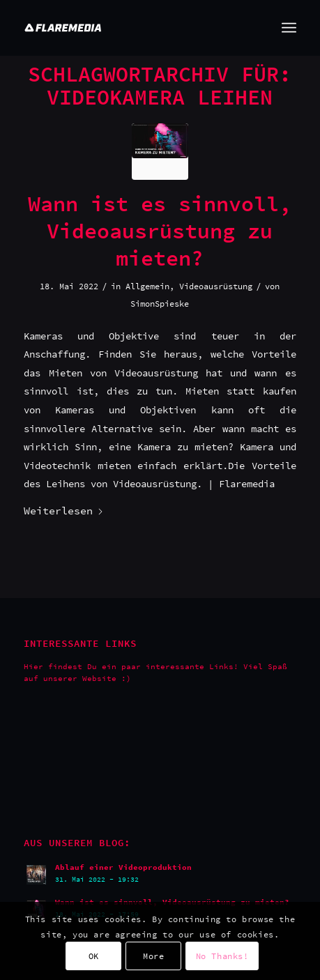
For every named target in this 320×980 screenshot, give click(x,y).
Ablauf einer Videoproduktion (123, 867)
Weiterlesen (64, 511)
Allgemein (147, 286)
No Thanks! (222, 956)
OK (94, 956)
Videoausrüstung (216, 286)
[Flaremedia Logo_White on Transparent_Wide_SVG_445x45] (132, 28)
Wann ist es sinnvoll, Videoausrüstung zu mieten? (160, 231)
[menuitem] (289, 28)
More (153, 956)
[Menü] (289, 28)
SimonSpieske (160, 304)
